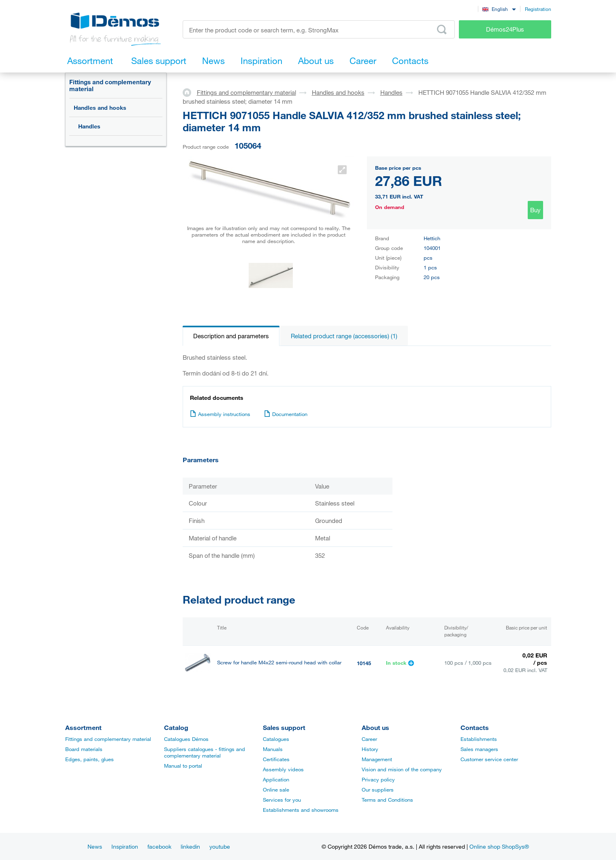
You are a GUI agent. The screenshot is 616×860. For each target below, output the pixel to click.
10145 (364, 663)
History (370, 749)
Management (377, 759)
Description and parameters (231, 336)
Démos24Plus (505, 29)
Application (276, 779)
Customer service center (489, 759)
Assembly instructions (220, 414)
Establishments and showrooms (301, 810)
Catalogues (276, 739)
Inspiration (125, 846)
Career (369, 739)
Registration (538, 9)
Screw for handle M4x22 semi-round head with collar (279, 663)
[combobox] (499, 9)
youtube (220, 846)
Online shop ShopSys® (499, 846)
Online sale (276, 790)
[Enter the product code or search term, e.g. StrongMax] (319, 29)
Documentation (286, 414)
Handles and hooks (100, 108)
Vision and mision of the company (402, 769)
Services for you (282, 800)
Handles (89, 126)
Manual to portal (183, 766)
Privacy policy (378, 779)
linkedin (190, 846)
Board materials (84, 749)
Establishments (479, 739)
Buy (535, 210)
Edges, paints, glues (90, 759)
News (95, 846)
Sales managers (479, 749)
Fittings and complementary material (110, 85)
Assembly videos (283, 769)
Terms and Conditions (387, 800)
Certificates (276, 759)
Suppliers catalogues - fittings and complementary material (205, 752)
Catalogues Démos (186, 739)
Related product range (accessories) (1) (344, 336)
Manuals (273, 749)
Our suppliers (378, 790)
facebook (159, 846)
